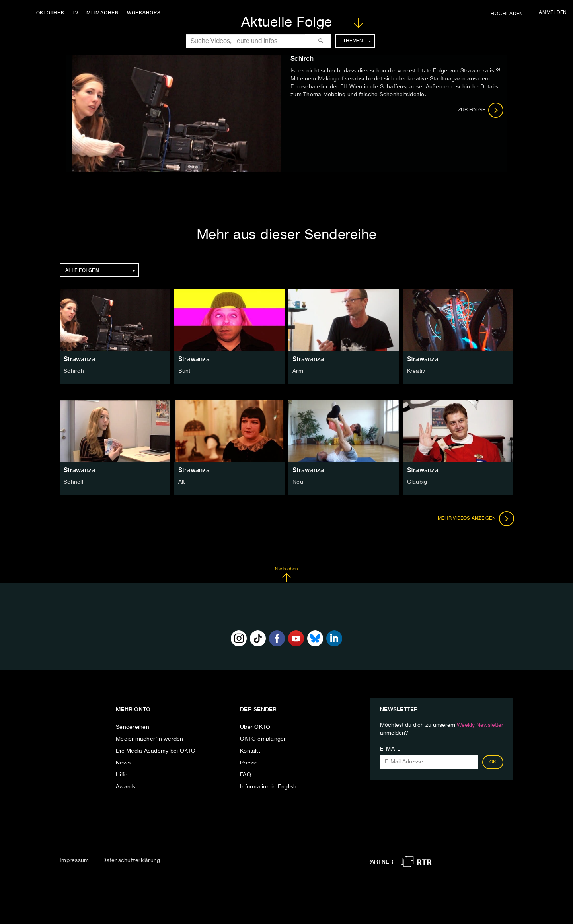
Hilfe (122, 775)
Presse (249, 763)
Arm (298, 371)
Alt (182, 482)
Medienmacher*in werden (150, 739)
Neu (298, 482)
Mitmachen (105, 13)
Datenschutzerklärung (131, 860)
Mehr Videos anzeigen (475, 519)
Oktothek (52, 13)
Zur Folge (481, 110)
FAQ (246, 775)
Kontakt (250, 751)
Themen (357, 41)
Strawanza (79, 359)
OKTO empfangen (264, 739)
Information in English (268, 787)
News (123, 763)
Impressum (74, 860)
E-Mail (390, 749)
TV (77, 13)
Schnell (73, 482)
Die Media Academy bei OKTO (156, 751)
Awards (126, 787)
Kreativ (416, 371)
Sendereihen (133, 727)
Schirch (74, 371)
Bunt (184, 371)
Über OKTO (255, 727)
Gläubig (417, 482)
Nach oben (286, 575)
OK (493, 762)
